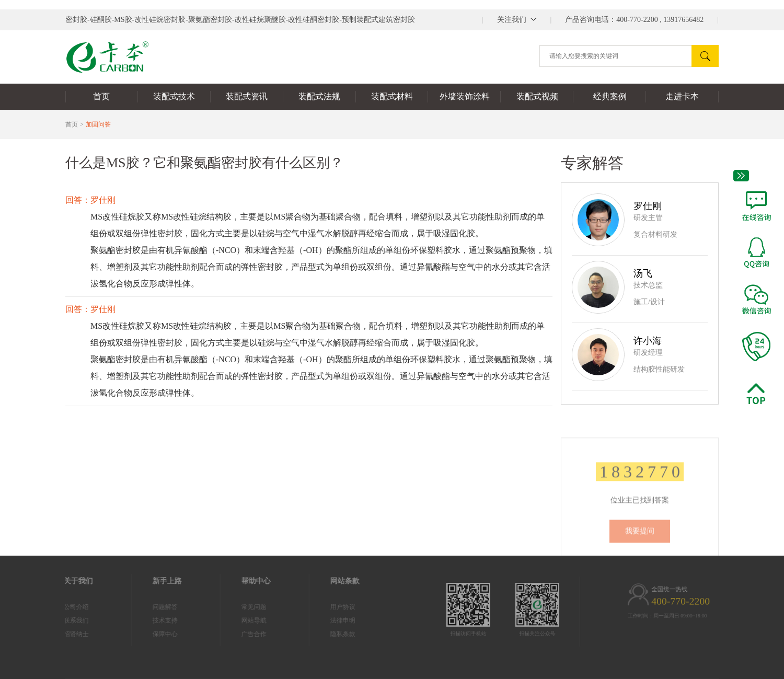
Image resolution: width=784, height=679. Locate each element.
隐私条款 (318, 634)
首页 (72, 124)
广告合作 (229, 634)
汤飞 (643, 273)
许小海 (648, 341)
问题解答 (141, 607)
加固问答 (98, 124)
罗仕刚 (648, 206)
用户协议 (318, 607)
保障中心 (141, 634)
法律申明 (318, 620)
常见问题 (229, 607)
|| (517, 20)
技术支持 (141, 620)
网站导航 (229, 620)
